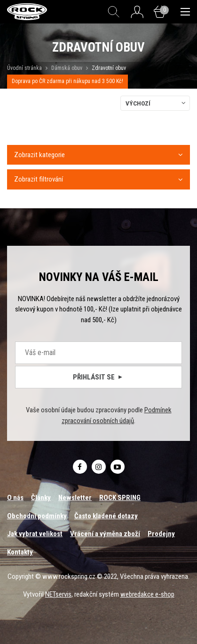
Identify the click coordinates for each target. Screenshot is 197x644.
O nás (15, 498)
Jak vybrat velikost (35, 534)
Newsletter (75, 498)
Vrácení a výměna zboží (105, 534)
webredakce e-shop (147, 594)
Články (41, 498)
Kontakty (20, 552)
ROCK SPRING (120, 498)
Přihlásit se (98, 377)
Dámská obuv (67, 68)
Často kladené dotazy (106, 516)
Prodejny (161, 534)
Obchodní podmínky (37, 516)
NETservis (58, 594)
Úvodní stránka (24, 68)
